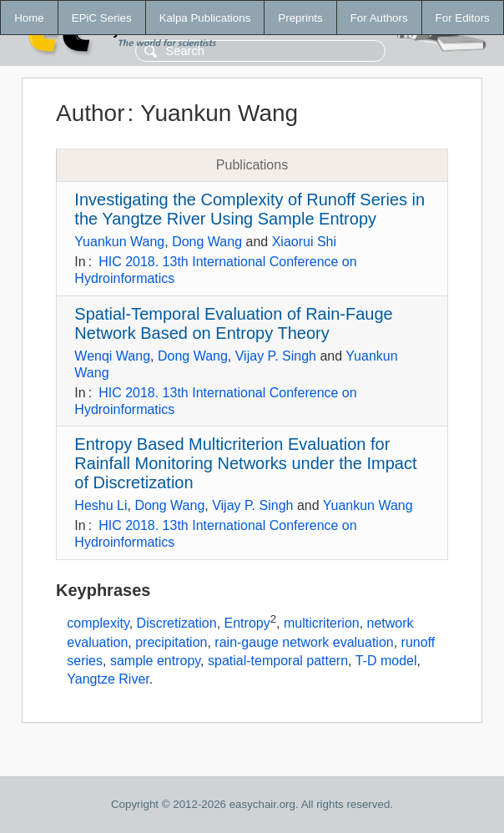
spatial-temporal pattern (278, 661)
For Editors (463, 18)
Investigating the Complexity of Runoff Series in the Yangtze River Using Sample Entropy (249, 209)
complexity (98, 623)
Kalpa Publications (205, 18)
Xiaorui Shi (304, 242)
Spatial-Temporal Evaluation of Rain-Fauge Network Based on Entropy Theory (233, 323)
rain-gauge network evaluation (304, 642)
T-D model (386, 661)
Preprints (300, 18)
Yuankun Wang (119, 242)
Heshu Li (101, 505)
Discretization (177, 623)
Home (29, 18)
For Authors (379, 18)
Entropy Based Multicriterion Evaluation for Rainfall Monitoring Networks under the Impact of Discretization (245, 463)
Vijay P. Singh (276, 356)
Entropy (247, 623)
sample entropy (155, 661)
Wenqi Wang (112, 356)
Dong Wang (207, 242)
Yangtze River (108, 679)
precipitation (171, 642)
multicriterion (322, 623)
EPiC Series (102, 18)
